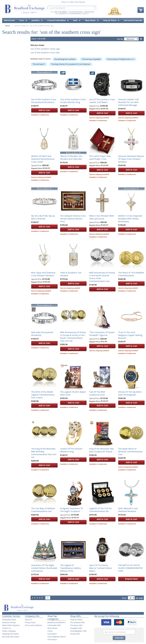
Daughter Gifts (76, 628)
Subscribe (119, 638)
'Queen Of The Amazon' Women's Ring (71, 450)
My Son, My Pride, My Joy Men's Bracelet (43, 217)
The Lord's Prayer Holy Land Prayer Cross (100, 158)
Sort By (120, 39)
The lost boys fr (39, 64)
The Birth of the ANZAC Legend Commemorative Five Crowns (43, 395)
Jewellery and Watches (56, 622)
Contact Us (65, 2)
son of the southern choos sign (45, 49)
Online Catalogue (9, 631)
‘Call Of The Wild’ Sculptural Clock (97, 393)
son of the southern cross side (45, 53)
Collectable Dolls (54, 625)
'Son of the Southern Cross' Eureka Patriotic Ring (73, 101)
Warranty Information (11, 637)
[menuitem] (9, 20)
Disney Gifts (75, 634)
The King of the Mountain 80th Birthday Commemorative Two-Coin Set (44, 453)
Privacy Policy (30, 622)
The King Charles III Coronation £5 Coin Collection (71, 64)
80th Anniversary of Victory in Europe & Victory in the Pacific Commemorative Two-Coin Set (73, 337)
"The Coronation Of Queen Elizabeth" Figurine (102, 334)
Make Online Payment (78, 2)
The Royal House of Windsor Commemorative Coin (130, 452)
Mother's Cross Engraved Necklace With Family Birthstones (130, 219)
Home (8, 26)
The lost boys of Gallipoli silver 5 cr (121, 59)
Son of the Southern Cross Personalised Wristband (44, 101)
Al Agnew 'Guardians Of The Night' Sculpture (72, 510)
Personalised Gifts (77, 622)
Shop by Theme (76, 620)
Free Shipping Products (57, 637)
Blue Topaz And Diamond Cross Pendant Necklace (43, 274)
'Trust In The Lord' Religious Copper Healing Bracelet (130, 335)
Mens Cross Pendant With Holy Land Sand (102, 217)
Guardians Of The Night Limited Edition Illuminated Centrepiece (44, 568)
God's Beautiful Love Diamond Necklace (128, 510)
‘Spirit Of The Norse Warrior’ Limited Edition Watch (101, 568)
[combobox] (72, 8)
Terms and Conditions (33, 625)
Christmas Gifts (76, 625)
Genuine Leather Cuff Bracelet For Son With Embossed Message (128, 102)
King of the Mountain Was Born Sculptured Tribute (102, 450)
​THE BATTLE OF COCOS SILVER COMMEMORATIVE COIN (130, 568)
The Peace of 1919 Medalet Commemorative (131, 274)
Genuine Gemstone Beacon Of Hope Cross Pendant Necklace (131, 159)
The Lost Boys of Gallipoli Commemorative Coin (43, 510)
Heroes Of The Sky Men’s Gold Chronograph (130, 393)
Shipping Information (10, 634)
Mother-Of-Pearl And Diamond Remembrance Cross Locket (43, 159)
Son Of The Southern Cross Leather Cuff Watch (102, 101)
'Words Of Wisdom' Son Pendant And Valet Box (71, 158)
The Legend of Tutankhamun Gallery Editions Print (70, 568)
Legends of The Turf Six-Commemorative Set (101, 510)
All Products (52, 639)
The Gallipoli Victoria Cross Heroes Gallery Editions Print (73, 219)
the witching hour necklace (65, 59)
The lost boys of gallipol (91, 59)
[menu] (73, 20)
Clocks (50, 631)
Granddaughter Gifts (78, 631)
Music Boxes (52, 628)
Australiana (52, 634)
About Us (28, 620)
